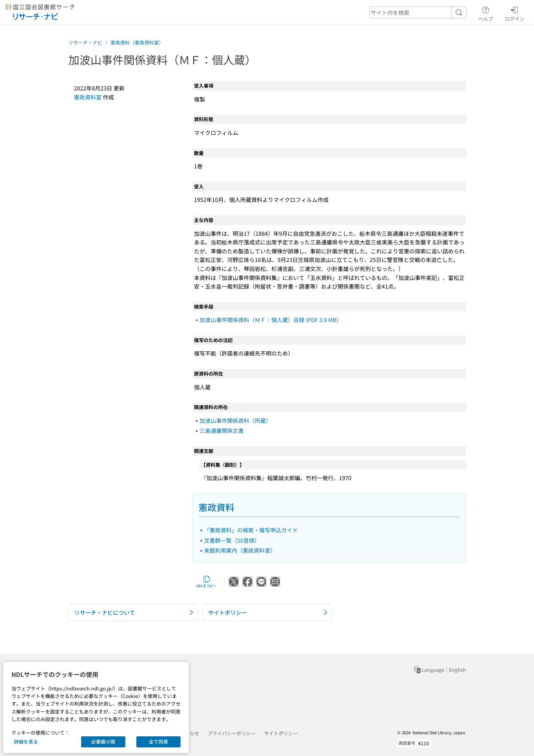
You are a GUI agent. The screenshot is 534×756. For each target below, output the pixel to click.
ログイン (515, 13)
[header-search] (418, 12)
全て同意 (158, 742)
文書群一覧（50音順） (232, 540)
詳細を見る (26, 742)
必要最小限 (103, 742)
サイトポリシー (281, 733)
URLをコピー (206, 582)
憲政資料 (216, 507)
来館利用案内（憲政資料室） (240, 550)
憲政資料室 (88, 97)
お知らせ (190, 733)
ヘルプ (486, 13)
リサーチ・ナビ (85, 42)
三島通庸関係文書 (222, 430)
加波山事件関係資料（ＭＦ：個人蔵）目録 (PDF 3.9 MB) (269, 320)
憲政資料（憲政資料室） (137, 42)
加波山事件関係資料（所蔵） (235, 420)
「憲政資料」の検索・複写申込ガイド (251, 530)
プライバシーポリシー (232, 733)
